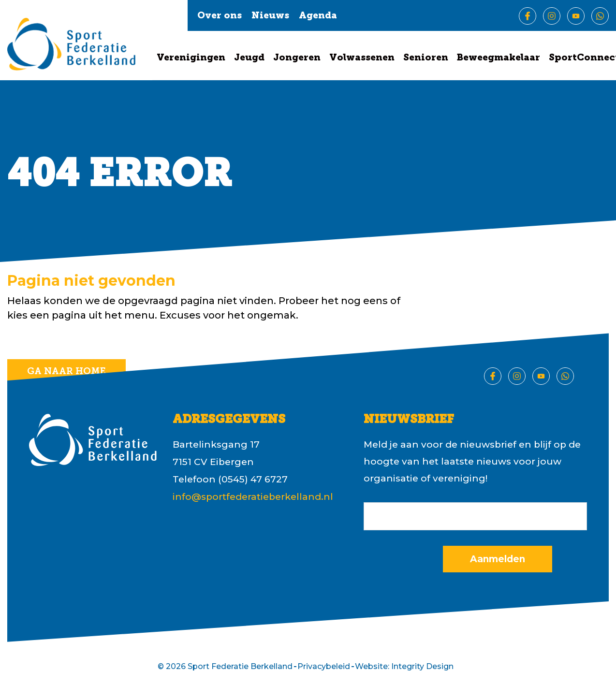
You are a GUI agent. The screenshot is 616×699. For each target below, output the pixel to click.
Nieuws (270, 16)
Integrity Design (422, 666)
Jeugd (249, 58)
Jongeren (297, 58)
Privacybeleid (324, 666)
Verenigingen (191, 58)
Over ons (220, 16)
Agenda (318, 16)
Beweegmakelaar (499, 58)
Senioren (426, 58)
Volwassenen (362, 58)
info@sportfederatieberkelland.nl (253, 497)
